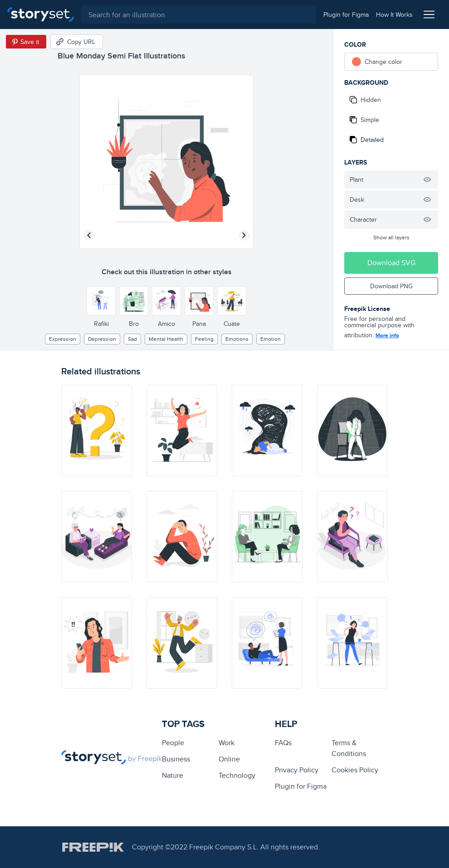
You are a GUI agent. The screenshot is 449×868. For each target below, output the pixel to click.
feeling (204, 339)
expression (63, 339)
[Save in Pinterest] (26, 42)
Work (227, 743)
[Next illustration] (244, 235)
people (173, 743)
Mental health (166, 339)
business (176, 759)
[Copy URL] (77, 42)
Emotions (237, 339)
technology (237, 775)
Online (229, 759)
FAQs (283, 743)
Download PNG (391, 286)
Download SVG (391, 263)
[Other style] (101, 301)
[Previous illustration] (89, 235)
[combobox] (199, 15)
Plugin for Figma (301, 786)
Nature (173, 775)
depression (102, 339)
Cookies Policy (355, 770)
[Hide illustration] (427, 179)
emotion (271, 339)
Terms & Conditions (349, 748)
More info (387, 335)
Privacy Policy (297, 770)
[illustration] (97, 431)
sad (132, 339)
